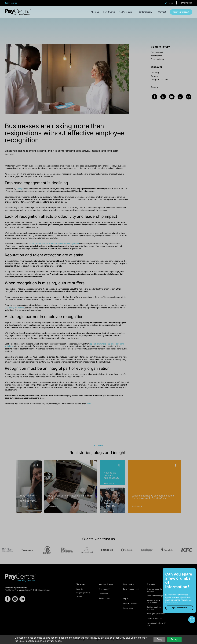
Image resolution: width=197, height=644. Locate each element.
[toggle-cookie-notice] (192, 617)
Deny (159, 639)
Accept (174, 639)
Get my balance (11, 3)
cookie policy (188, 601)
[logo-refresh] (18, 10)
